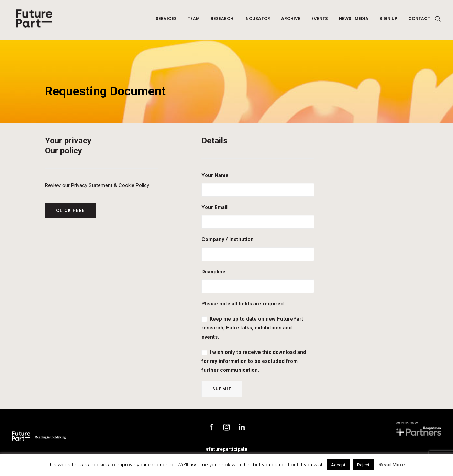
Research (222, 20)
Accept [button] (338, 465)
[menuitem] (166, 20)
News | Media (354, 20)
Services (166, 20)
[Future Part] (34, 20)
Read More (392, 465)
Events (320, 20)
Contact (419, 20)
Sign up (388, 20)
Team (194, 20)
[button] (438, 20)
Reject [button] (363, 465)
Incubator (257, 20)
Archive (291, 20)
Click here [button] (70, 210)
